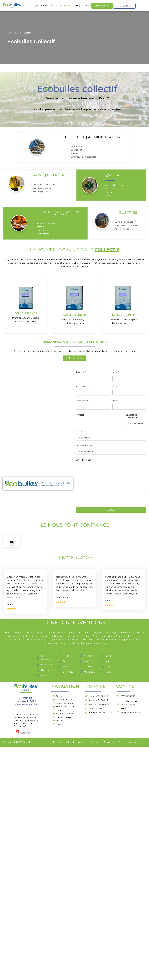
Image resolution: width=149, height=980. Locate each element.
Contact (88, 6)
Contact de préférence (132, 418)
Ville (115, 403)
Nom (116, 374)
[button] (66, 6)
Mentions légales (62, 976)
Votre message (84, 462)
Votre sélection (84, 448)
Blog (78, 6)
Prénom (81, 374)
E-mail (116, 388)
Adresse (80, 417)
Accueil (27, 6)
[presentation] (96, 507)
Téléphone (82, 388)
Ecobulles (65, 6)
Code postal (83, 403)
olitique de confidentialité (88, 976)
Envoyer (111, 512)
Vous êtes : (81, 433)
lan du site (111, 976)
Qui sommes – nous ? (46, 6)
